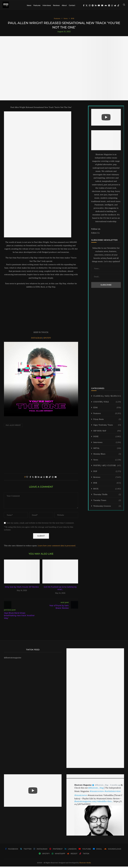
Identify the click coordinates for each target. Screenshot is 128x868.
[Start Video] (106, 119)
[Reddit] (115, 5)
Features (37, 5)
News (29, 5)
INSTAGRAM (37, 339)
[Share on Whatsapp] (44, 478)
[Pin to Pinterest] (36, 478)
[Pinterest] (93, 5)
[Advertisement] (41, 311)
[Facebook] (84, 5)
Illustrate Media (85, 864)
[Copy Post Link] (50, 478)
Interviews (47, 5)
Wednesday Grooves (107, 508)
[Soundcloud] (106, 5)
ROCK (107, 490)
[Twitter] (87, 5)
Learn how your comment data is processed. (57, 547)
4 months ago (115, 787)
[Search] (124, 5)
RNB (107, 485)
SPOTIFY (47, 339)
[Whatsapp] (112, 5)
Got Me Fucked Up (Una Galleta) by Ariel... (60, 590)
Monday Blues (107, 456)
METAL (107, 450)
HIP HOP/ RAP (107, 432)
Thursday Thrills (107, 496)
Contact (72, 5)
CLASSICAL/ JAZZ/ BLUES (107, 398)
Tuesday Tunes (107, 502)
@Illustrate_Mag (102, 787)
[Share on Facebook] (30, 478)
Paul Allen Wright (13, 427)
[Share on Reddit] (41, 478)
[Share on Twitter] (33, 478)
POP (107, 473)
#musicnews (81, 797)
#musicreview (97, 793)
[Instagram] (90, 5)
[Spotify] (109, 5)
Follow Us (95, 234)
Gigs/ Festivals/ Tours (107, 427)
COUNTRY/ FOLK (107, 403)
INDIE (107, 438)
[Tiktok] (118, 5)
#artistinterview (113, 793)
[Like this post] (27, 478)
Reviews (56, 5)
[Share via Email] (56, 478)
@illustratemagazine (13, 659)
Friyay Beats (107, 421)
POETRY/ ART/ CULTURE (107, 467)
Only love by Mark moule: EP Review (22, 588)
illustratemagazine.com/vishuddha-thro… (94, 803)
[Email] (102, 5)
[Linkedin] (96, 5)
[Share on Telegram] (47, 478)
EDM (107, 409)
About (64, 5)
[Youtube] (99, 5)
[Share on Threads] (53, 478)
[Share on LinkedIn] (39, 478)
